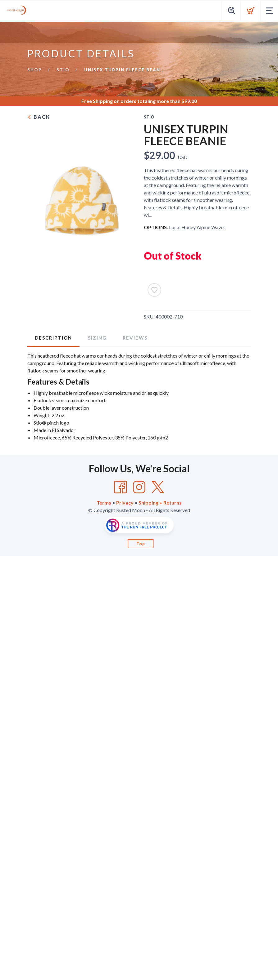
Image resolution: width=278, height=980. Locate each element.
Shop (35, 70)
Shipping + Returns (160, 503)
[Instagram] (139, 487)
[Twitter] (158, 487)
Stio (63, 70)
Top (141, 544)
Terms (104, 503)
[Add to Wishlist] (154, 290)
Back (39, 117)
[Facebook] (121, 487)
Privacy (125, 503)
